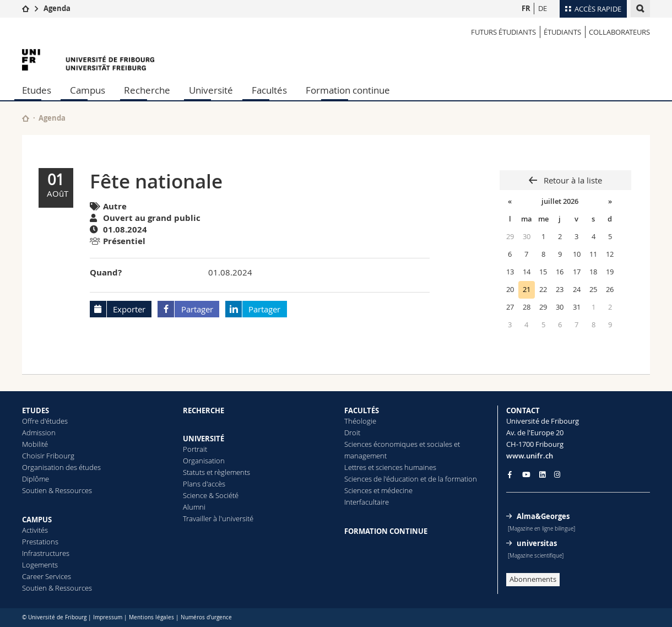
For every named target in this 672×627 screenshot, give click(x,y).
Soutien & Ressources (57, 490)
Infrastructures (46, 553)
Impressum (108, 617)
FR (526, 8)
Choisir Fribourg (48, 456)
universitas (537, 543)
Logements (40, 565)
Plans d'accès (204, 484)
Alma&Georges (543, 516)
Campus (88, 90)
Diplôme (36, 479)
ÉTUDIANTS (562, 32)
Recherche (147, 90)
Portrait (195, 449)
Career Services (47, 576)
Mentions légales (151, 617)
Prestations (40, 542)
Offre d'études (45, 421)
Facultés (269, 90)
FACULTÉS (362, 410)
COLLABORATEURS (619, 32)
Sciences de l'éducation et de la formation (411, 479)
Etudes (37, 90)
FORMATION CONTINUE (386, 531)
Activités (35, 530)
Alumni (194, 507)
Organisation (204, 461)
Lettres (355, 467)
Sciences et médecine (378, 490)
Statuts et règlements (216, 472)
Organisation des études (61, 467)
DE (543, 8)
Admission (39, 433)
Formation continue (348, 90)
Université (211, 90)
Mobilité (35, 444)
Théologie (360, 421)
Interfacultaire (367, 502)
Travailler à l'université (218, 518)
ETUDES (36, 410)
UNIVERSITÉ (204, 439)
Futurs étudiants (503, 32)
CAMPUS (37, 520)
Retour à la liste (572, 180)
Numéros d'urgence (206, 617)
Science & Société (211, 495)
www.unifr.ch (530, 456)
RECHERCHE (204, 410)
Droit (352, 433)
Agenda (57, 8)
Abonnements (533, 579)
